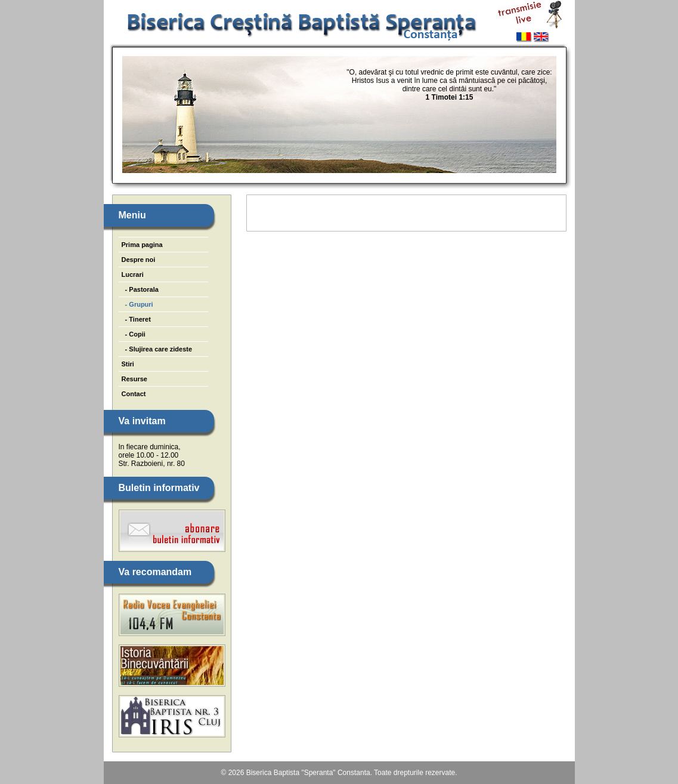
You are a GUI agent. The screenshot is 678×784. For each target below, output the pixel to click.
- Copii (134, 334)
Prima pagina (142, 245)
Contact (134, 394)
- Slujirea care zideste (157, 349)
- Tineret (136, 319)
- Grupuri (137, 304)
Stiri (128, 364)
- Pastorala (140, 289)
